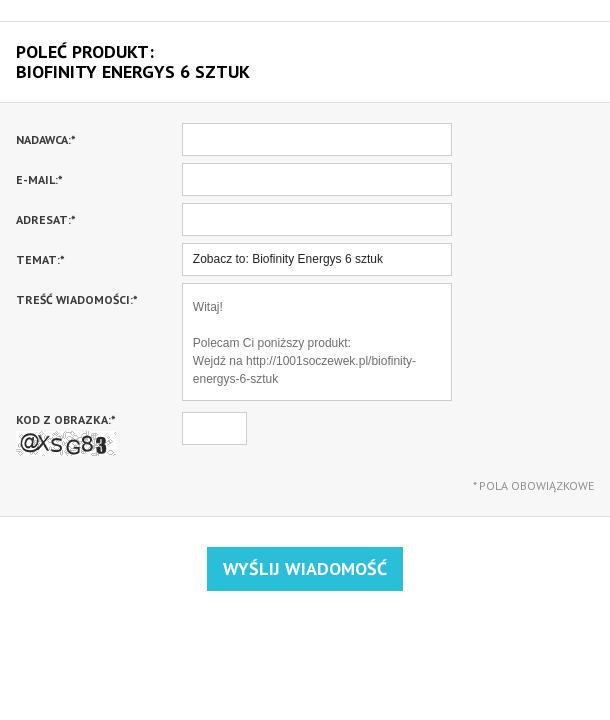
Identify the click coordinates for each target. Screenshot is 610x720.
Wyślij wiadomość (305, 568)
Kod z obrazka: (66, 434)
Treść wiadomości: (77, 299)
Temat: (40, 259)
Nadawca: (46, 139)
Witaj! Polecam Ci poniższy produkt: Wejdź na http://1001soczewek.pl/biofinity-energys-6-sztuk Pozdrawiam (317, 342)
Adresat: (46, 219)
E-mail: (39, 179)
